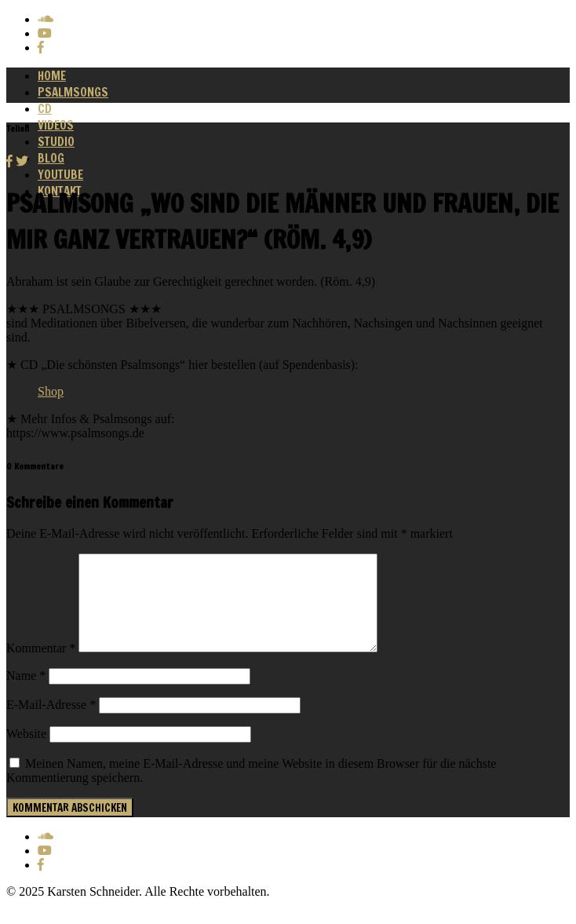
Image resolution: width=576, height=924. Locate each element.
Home (52, 76)
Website (26, 752)
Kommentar (41, 667)
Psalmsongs (73, 92)
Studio (56, 142)
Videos (56, 125)
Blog (51, 158)
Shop (51, 391)
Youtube (60, 175)
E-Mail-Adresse (51, 723)
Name (26, 694)
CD (45, 109)
